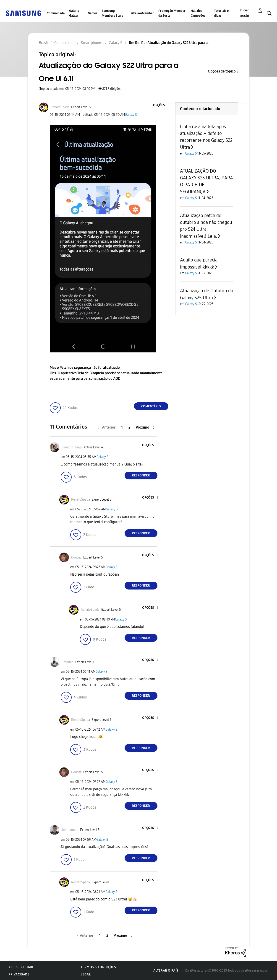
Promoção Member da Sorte (172, 13)
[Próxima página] (145, 427)
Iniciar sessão (244, 13)
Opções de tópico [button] (222, 71)
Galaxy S (131, 115)
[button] (160, 105)
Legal (86, 974)
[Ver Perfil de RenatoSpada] (60, 107)
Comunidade (56, 13)
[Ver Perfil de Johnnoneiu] (70, 830)
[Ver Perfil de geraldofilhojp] (72, 447)
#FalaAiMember (142, 13)
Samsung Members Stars (112, 13)
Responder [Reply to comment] (141, 475)
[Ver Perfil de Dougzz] (76, 557)
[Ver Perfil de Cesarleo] (68, 662)
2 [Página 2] (129, 427)
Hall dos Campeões (198, 13)
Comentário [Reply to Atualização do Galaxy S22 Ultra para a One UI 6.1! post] (151, 406)
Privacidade (19, 974)
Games (93, 13)
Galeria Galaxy (74, 13)
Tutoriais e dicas (221, 13)
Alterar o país (166, 971)
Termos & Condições (98, 967)
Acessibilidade (21, 967)
